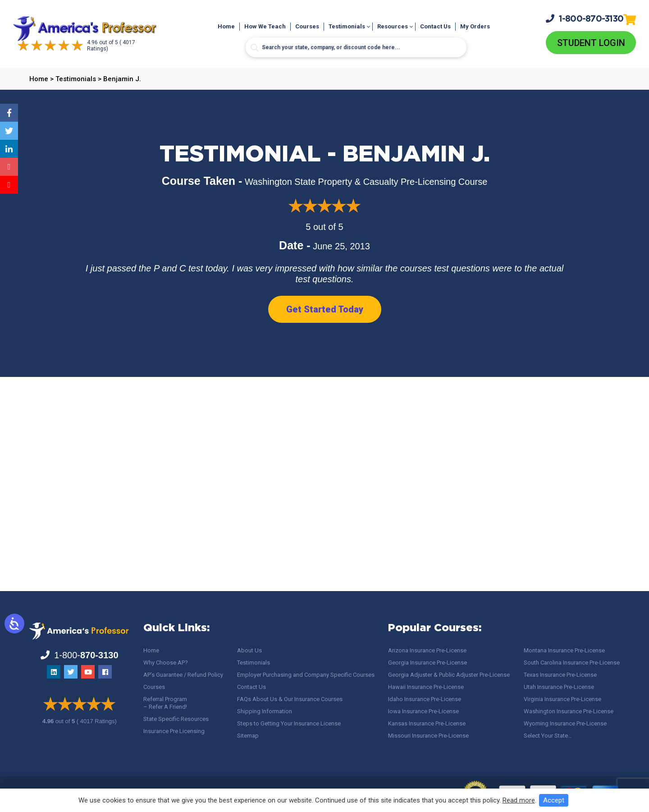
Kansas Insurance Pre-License (427, 723)
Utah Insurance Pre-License (559, 687)
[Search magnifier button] (255, 48)
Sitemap (248, 736)
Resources (393, 26)
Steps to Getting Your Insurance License (289, 723)
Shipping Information (265, 711)
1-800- (585, 18)
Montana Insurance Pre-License (564, 650)
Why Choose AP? (166, 663)
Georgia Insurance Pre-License (427, 663)
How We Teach (265, 26)
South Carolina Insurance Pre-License (572, 663)
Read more (519, 800)
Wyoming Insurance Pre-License (565, 723)
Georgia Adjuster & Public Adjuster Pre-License (449, 675)
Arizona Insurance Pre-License (427, 650)
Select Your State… (548, 736)
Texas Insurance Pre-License (560, 675)
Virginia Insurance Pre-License (562, 699)
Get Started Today (325, 309)
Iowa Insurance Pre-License (423, 711)
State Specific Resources (176, 719)
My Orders (475, 26)
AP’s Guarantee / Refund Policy (183, 675)
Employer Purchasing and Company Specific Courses (306, 675)
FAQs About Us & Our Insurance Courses (290, 699)
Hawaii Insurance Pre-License (426, 687)
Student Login (591, 43)
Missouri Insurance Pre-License (428, 736)
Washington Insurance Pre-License (569, 711)
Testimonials (347, 26)
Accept (554, 800)
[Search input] (356, 47)
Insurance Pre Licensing (174, 731)
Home (226, 26)
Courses (307, 26)
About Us (249, 650)
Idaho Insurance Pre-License (425, 699)
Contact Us (435, 26)
